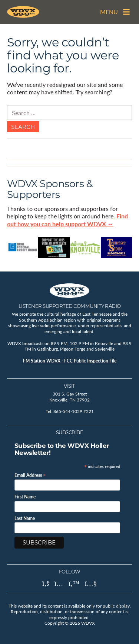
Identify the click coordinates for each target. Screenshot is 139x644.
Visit (69, 386)
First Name (25, 497)
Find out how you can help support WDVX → (67, 220)
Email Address (30, 475)
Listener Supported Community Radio (70, 306)
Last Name (25, 518)
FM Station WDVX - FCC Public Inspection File (70, 361)
